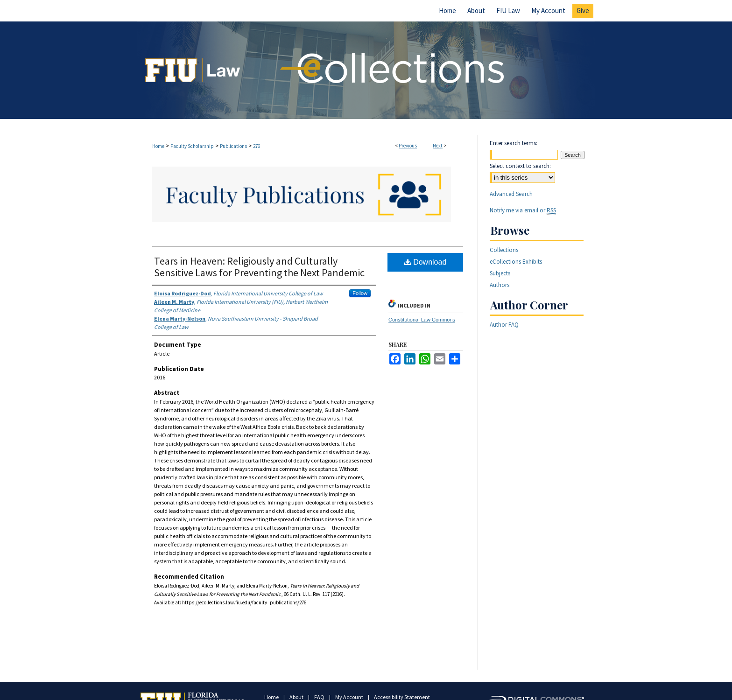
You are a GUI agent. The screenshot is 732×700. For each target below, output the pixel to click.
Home (158, 146)
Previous (408, 146)
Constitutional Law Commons (422, 320)
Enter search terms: (514, 143)
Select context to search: (520, 166)
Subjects (500, 273)
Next (438, 146)
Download (426, 262)
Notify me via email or (523, 210)
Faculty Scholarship (192, 146)
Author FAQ (504, 325)
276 (257, 146)
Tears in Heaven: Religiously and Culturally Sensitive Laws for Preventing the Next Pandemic (259, 267)
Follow (360, 293)
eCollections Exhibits (516, 262)
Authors (500, 285)
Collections (504, 250)
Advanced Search (511, 194)
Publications (233, 146)
